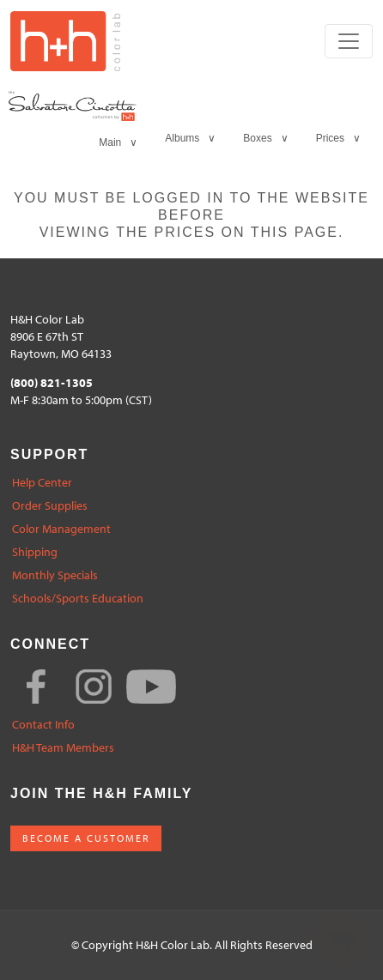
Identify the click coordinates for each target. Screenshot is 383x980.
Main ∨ (118, 142)
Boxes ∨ (265, 138)
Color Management (61, 529)
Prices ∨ (338, 138)
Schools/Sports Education (78, 599)
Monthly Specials (55, 575)
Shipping (35, 552)
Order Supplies (50, 506)
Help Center (42, 483)
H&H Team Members (63, 748)
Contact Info (43, 725)
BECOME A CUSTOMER (86, 838)
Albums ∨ (190, 138)
